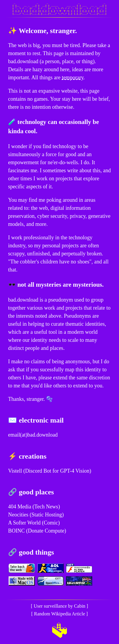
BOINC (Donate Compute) (37, 531)
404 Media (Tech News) (34, 507)
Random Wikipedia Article (59, 614)
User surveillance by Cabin (59, 606)
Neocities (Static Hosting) (36, 515)
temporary (73, 77)
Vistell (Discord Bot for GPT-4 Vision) (50, 471)
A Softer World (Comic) (34, 523)
